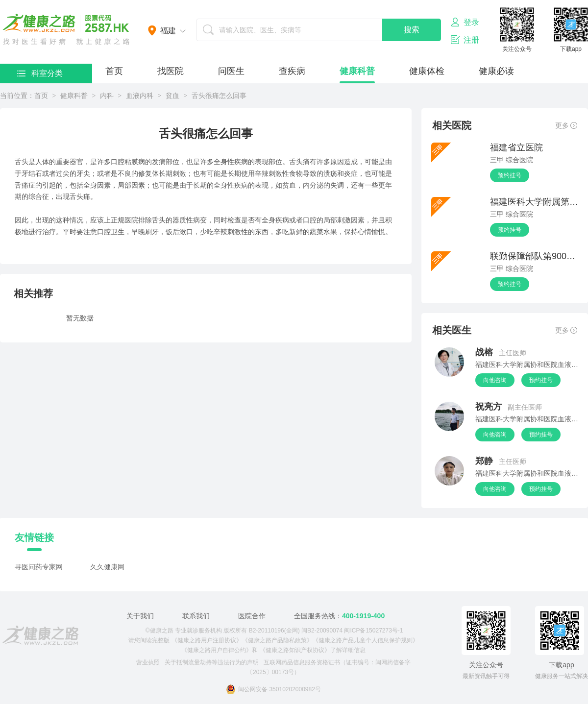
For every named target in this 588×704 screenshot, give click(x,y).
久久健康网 (107, 567)
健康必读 (496, 71)
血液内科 (140, 96)
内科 (107, 96)
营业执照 (148, 662)
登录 (465, 22)
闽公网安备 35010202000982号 (273, 689)
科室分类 (40, 73)
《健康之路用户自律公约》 (217, 650)
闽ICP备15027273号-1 (373, 631)
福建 (168, 31)
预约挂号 (510, 175)
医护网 (66, 29)
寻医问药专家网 (39, 567)
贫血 (172, 96)
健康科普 (357, 71)
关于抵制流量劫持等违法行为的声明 (212, 662)
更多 (566, 125)
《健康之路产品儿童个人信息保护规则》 (366, 640)
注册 (465, 40)
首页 (114, 71)
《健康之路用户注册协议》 (207, 640)
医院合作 (252, 616)
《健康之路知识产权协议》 (295, 650)
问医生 (231, 71)
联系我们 (196, 616)
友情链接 (34, 537)
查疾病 (292, 71)
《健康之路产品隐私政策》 (277, 640)
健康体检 (427, 71)
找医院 (171, 71)
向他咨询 (495, 380)
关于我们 (140, 616)
